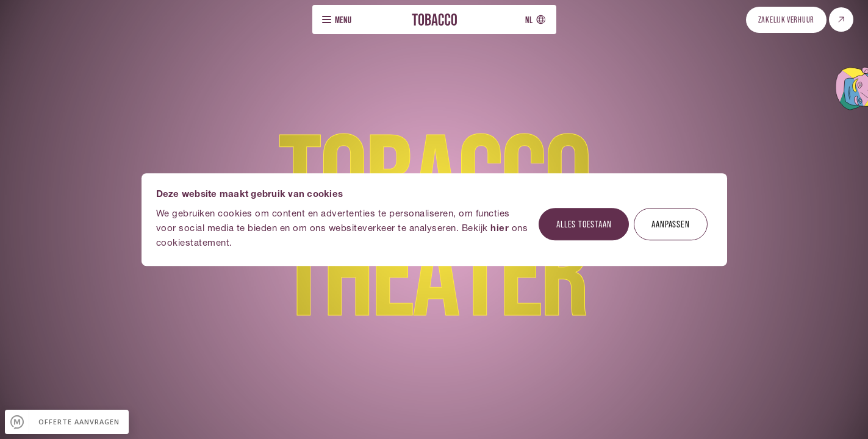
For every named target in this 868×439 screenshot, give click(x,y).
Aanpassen (670, 223)
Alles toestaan (584, 223)
